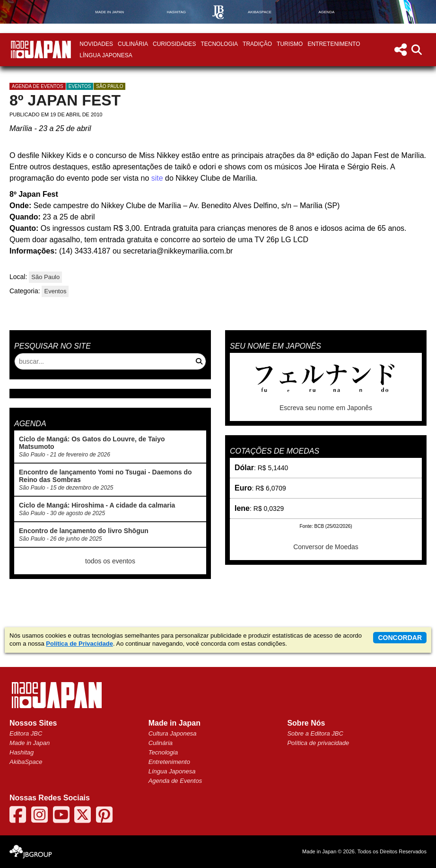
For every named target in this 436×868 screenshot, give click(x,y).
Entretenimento (334, 44)
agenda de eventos (38, 86)
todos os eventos (110, 561)
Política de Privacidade (79, 644)
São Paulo (109, 86)
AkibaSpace (26, 762)
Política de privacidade (318, 743)
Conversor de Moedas (326, 547)
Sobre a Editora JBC (315, 733)
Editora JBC (26, 733)
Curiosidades (174, 44)
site (157, 178)
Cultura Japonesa (173, 733)
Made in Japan (30, 743)
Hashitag (22, 752)
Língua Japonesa (106, 55)
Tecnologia (219, 44)
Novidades (96, 44)
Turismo (290, 44)
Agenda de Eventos (175, 781)
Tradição (257, 44)
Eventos (80, 86)
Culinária (133, 44)
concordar (400, 638)
